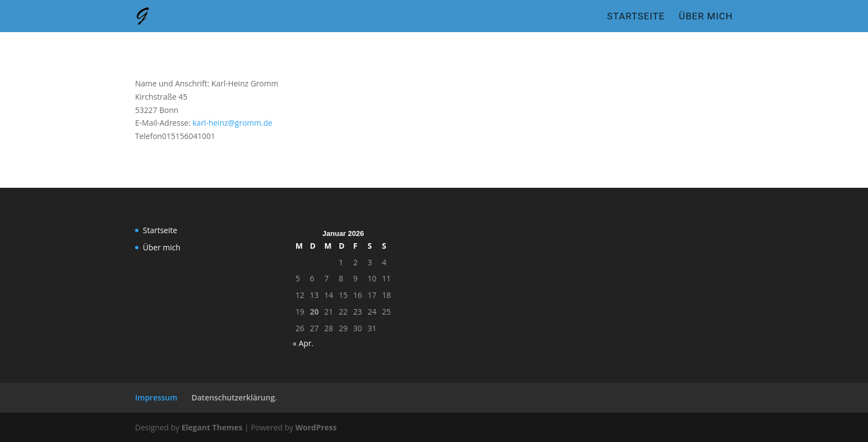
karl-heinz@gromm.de (232, 123)
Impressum (156, 397)
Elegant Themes (212, 427)
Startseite (635, 17)
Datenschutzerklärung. (234, 397)
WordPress (316, 427)
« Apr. (303, 343)
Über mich (706, 17)
